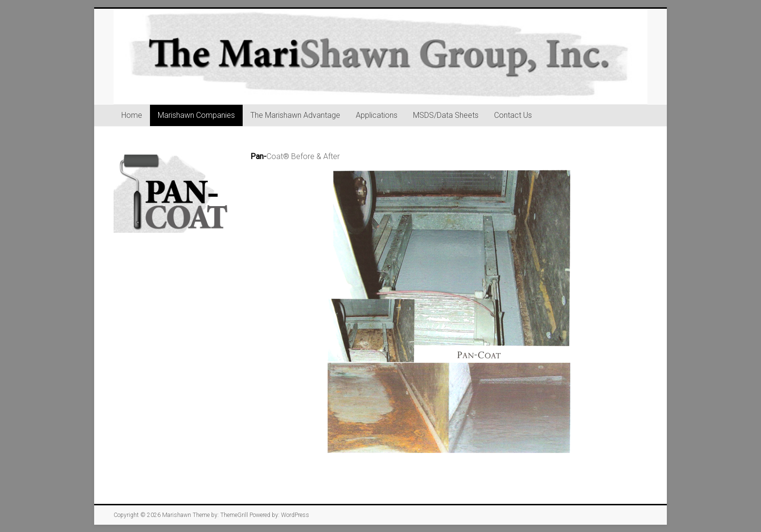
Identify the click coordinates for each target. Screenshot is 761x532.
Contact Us (513, 115)
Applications (377, 115)
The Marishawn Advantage (295, 115)
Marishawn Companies (196, 115)
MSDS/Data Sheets (446, 115)
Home (132, 115)
